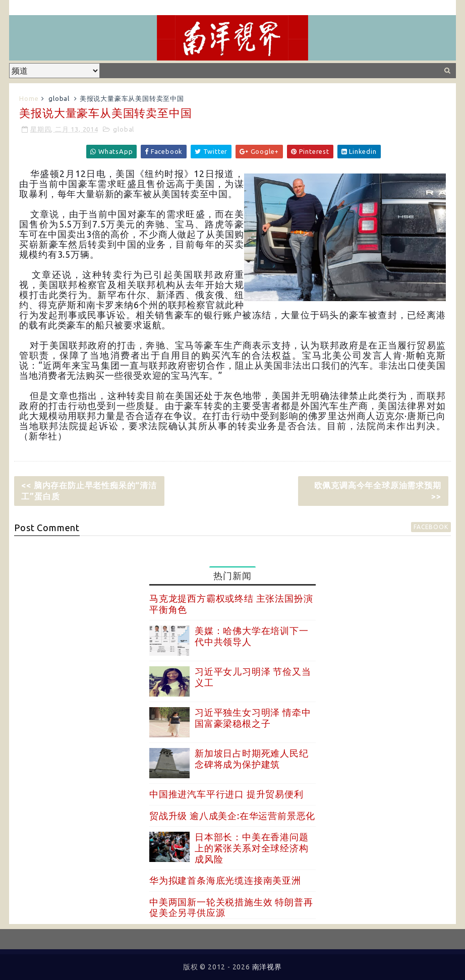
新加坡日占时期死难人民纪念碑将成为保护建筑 (252, 759)
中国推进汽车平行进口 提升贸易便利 (226, 794)
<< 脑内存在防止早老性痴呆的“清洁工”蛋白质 (89, 491)
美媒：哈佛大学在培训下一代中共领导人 (252, 636)
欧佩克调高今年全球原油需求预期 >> (378, 491)
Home (29, 98)
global (59, 98)
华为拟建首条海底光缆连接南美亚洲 (225, 880)
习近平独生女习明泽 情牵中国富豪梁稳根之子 (253, 718)
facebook (431, 527)
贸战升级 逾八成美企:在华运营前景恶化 (232, 816)
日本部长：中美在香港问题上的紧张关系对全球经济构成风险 (252, 848)
